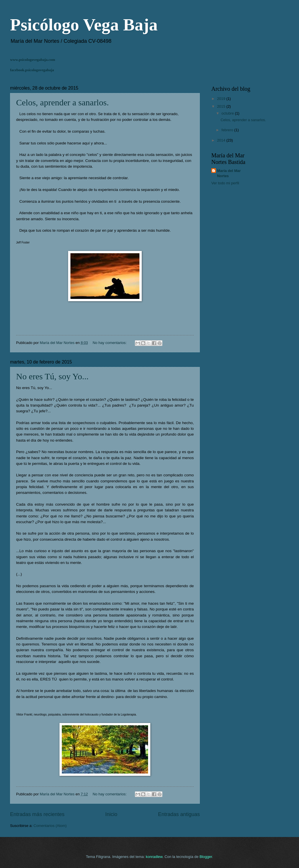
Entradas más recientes (37, 814)
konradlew (154, 857)
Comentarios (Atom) (50, 826)
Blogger (206, 857)
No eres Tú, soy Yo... (52, 376)
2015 (222, 106)
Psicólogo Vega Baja (84, 25)
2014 (222, 140)
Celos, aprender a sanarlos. (62, 102)
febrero (228, 130)
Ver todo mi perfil (225, 183)
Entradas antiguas (179, 814)
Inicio (111, 814)
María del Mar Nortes (229, 173)
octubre (228, 113)
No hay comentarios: (110, 343)
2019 (222, 99)
